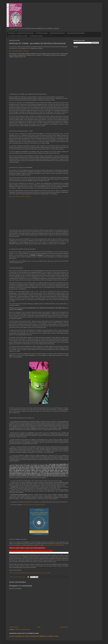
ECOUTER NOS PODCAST (57, 33)
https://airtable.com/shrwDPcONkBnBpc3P (54, 545)
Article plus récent (14, 627)
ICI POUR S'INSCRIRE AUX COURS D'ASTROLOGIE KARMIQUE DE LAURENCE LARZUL (34, 636)
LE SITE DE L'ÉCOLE (42, 33)
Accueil (39, 627)
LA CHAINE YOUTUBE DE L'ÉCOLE (18, 36)
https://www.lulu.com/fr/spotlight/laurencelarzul (34, 505)
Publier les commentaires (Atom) (23, 630)
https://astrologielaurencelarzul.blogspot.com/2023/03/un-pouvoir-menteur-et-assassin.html (30, 573)
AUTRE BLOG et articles (36, 36)
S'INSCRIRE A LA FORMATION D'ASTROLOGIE (21, 33)
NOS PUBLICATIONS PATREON (76, 33)
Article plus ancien (64, 627)
